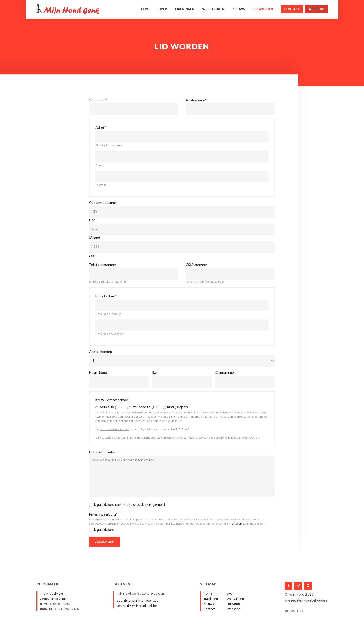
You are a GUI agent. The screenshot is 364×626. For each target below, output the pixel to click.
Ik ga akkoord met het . (130, 505)
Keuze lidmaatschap (112, 400)
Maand (95, 238)
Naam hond (98, 373)
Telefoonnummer (103, 265)
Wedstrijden (213, 9)
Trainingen (185, 9)
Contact (292, 9)
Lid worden (263, 9)
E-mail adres (106, 297)
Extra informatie (102, 452)
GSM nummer (196, 265)
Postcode (101, 185)
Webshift (294, 611)
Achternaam (196, 100)
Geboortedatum (103, 203)
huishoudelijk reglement (147, 505)
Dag (92, 220)
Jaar (92, 256)
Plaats (99, 165)
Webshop (316, 9)
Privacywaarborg (103, 515)
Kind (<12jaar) (177, 407)
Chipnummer (225, 373)
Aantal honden (101, 352)
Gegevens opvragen (54, 599)
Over (163, 9)
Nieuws (239, 9)
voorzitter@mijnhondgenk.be (138, 601)
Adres (101, 128)
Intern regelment (52, 594)
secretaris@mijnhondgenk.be (137, 606)
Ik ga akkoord (104, 530)
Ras (155, 373)
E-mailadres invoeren (108, 314)
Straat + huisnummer (109, 145)
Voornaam (98, 100)
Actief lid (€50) (112, 407)
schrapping (237, 524)
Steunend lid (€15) (145, 407)
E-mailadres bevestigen (110, 334)
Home (146, 9)
